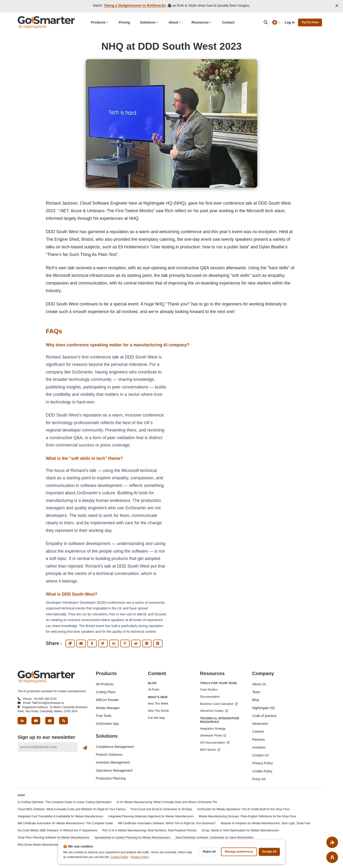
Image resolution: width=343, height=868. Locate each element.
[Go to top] (332, 857)
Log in (290, 22)
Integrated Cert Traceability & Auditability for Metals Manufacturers (61, 816)
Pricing (124, 22)
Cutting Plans (106, 692)
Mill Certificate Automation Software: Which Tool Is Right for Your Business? (167, 823)
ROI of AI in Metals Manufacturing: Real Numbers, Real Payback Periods (150, 830)
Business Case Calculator (219, 704)
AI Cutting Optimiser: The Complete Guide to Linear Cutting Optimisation (65, 802)
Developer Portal (213, 736)
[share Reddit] (136, 643)
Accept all (269, 852)
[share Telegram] (147, 643)
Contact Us (260, 755)
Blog (256, 700)
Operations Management (114, 770)
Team (256, 692)
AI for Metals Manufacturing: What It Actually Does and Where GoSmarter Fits (167, 802)
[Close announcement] (337, 6)
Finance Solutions (109, 755)
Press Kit (259, 779)
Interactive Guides (214, 711)
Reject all (209, 852)
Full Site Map (156, 718)
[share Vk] (158, 643)
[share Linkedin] (114, 643)
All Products (105, 684)
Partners (259, 740)
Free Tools (103, 716)
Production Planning (111, 778)
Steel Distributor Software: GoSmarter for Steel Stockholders (214, 838)
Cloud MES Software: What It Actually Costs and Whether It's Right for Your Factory (72, 809)
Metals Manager (108, 708)
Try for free (310, 22)
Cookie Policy (262, 771)
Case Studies (209, 690)
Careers (258, 731)
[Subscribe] (85, 748)
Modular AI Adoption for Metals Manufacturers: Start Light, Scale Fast (265, 823)
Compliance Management (115, 747)
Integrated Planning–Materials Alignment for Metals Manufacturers (151, 816)
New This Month (158, 711)
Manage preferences (239, 852)
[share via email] (81, 643)
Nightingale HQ (264, 708)
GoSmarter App (107, 724)
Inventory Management (113, 762)
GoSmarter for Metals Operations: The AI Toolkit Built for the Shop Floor (244, 809)
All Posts (154, 690)
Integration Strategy (213, 729)
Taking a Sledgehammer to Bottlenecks (135, 5)
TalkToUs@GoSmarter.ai (48, 703)
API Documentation (215, 743)
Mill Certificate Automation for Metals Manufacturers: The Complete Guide (65, 823)
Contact (228, 22)
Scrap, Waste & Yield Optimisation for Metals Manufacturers (240, 830)
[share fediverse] (103, 643)
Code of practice (264, 716)
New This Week (158, 704)
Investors (259, 747)
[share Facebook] (92, 643)
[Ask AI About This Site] (332, 842)
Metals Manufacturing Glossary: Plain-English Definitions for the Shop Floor (247, 816)
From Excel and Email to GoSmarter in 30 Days (161, 809)
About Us (259, 684)
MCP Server (210, 750)
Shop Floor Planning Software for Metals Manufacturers (54, 838)
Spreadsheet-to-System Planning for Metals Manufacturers (133, 838)
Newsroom (260, 724)
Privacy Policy (263, 763)
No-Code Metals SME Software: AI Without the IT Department (58, 830)
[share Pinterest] (125, 643)
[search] (268, 22)
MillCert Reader (107, 700)
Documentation (210, 697)
